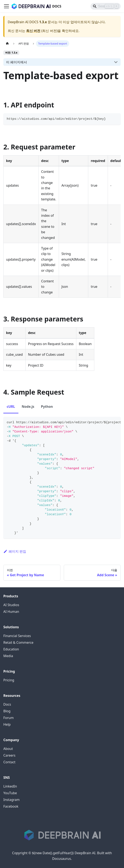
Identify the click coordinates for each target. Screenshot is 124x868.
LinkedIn (10, 786)
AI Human (11, 612)
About (8, 749)
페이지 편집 (15, 551)
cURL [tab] (11, 407)
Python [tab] (47, 407)
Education (11, 649)
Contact (9, 762)
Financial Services (17, 636)
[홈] (7, 44)
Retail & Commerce (18, 642)
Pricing (9, 680)
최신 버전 (33, 31)
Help (7, 724)
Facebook (11, 806)
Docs (7, 704)
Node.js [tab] (28, 407)
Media (8, 656)
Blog (7, 711)
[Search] (106, 6)
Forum (8, 718)
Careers (9, 755)
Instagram (12, 800)
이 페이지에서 (17, 62)
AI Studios (11, 605)
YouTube (10, 793)
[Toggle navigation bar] (6, 6)
